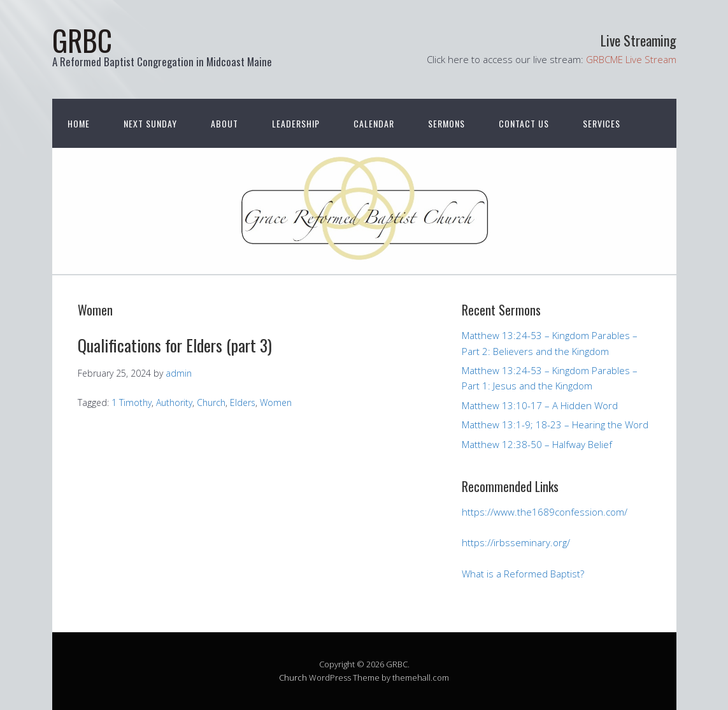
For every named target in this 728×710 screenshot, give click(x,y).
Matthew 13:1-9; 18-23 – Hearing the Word (555, 424)
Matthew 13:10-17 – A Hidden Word (540, 405)
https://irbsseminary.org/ (516, 542)
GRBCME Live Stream (631, 59)
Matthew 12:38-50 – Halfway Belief (537, 444)
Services (602, 123)
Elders (243, 402)
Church (211, 402)
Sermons (446, 123)
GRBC (82, 40)
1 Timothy (132, 402)
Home (79, 123)
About (225, 123)
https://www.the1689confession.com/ (545, 512)
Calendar (374, 123)
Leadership (296, 123)
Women (276, 402)
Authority (174, 402)
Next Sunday (150, 123)
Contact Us (524, 123)
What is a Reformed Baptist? (523, 574)
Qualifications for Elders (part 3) (175, 345)
